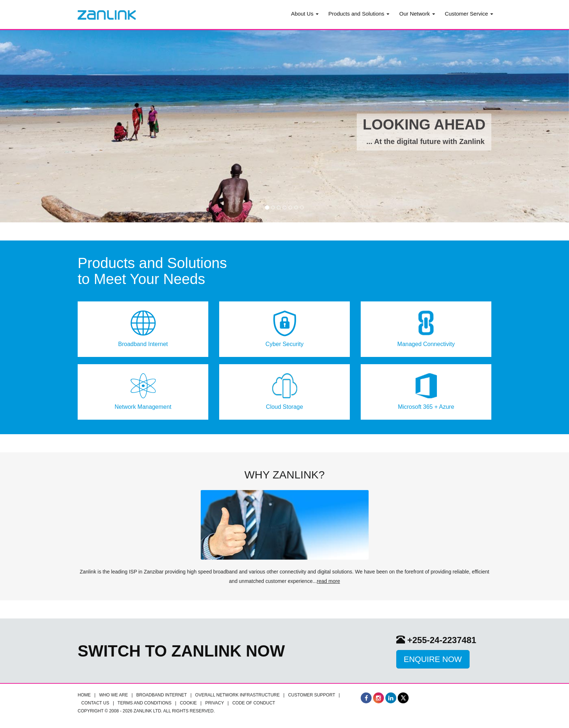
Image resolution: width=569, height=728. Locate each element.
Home (84, 695)
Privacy (214, 703)
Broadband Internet (162, 695)
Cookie (189, 703)
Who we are (113, 695)
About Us (305, 14)
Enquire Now (433, 659)
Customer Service (469, 14)
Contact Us (95, 703)
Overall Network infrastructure (238, 695)
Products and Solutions (359, 14)
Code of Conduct (254, 703)
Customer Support (312, 695)
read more (328, 581)
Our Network (417, 14)
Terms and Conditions (145, 703)
